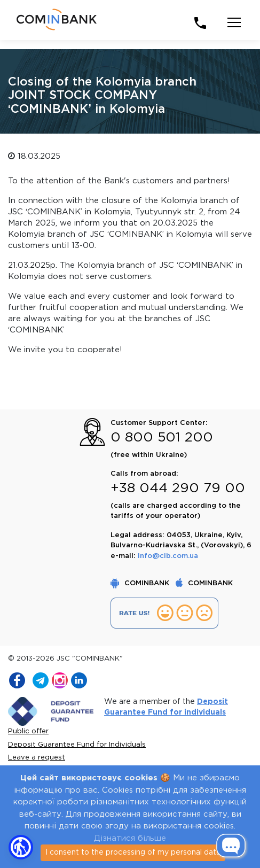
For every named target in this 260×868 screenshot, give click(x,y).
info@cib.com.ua (168, 556)
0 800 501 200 (162, 438)
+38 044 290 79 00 (178, 489)
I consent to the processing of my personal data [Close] (133, 852)
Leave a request (37, 758)
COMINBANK (141, 583)
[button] (21, 847)
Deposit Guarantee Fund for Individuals (77, 745)
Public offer (28, 731)
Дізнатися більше (130, 838)
